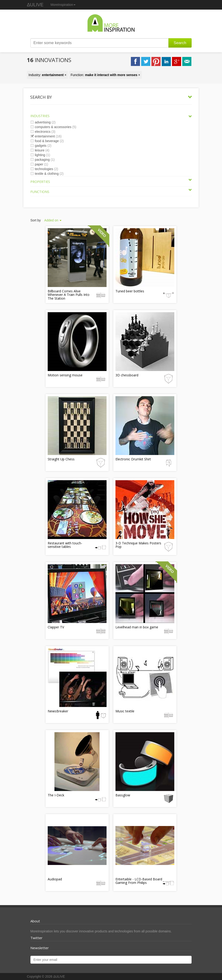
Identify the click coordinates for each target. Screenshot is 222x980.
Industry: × (47, 75)
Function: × (105, 75)
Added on (53, 220)
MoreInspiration (63, 5)
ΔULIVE (35, 5)
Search (180, 43)
